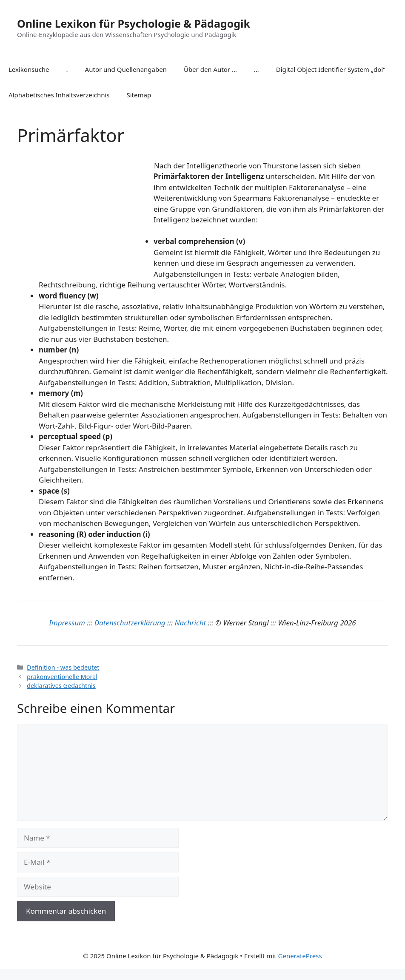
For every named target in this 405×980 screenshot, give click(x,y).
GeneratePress (300, 956)
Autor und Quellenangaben (126, 69)
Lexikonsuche (29, 69)
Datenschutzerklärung (130, 623)
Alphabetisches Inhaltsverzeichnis (59, 95)
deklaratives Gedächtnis (61, 686)
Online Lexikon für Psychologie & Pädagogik (134, 23)
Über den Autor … (210, 69)
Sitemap (139, 95)
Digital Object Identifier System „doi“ (331, 69)
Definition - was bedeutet (63, 667)
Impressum (67, 623)
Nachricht (191, 623)
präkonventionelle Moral (62, 677)
